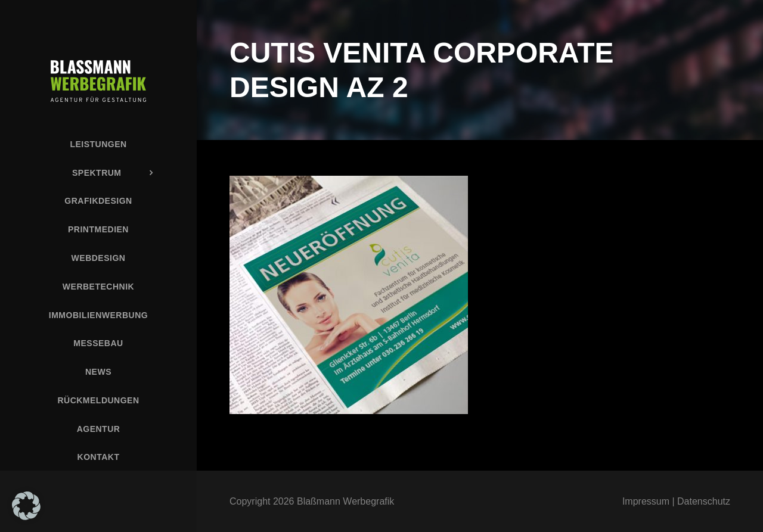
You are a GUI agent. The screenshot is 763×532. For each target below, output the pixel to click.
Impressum (646, 501)
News (98, 372)
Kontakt (99, 457)
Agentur (99, 429)
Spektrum (97, 173)
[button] (26, 506)
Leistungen (98, 144)
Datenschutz (704, 501)
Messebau (98, 343)
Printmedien (98, 229)
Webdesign (99, 258)
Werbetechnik (98, 287)
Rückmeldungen (98, 400)
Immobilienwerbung (98, 315)
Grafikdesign (98, 201)
